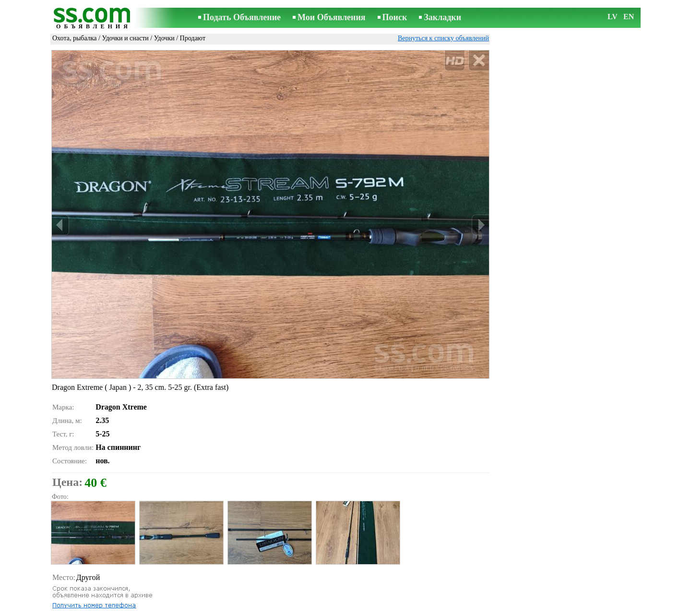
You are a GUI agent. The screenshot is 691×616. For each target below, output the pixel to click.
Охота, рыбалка (75, 38)
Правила (220, 610)
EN (629, 17)
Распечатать (78, 584)
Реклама (316, 610)
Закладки (442, 17)
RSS (397, 610)
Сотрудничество (359, 610)
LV (613, 17)
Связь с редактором (269, 610)
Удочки (164, 38)
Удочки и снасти (125, 38)
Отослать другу (83, 595)
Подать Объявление (242, 17)
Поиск (395, 17)
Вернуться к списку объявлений (443, 38)
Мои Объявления (331, 17)
